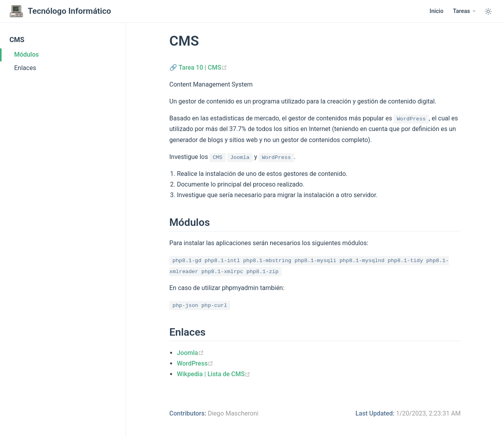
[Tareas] (464, 11)
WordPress (195, 363)
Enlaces (25, 68)
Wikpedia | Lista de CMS (214, 374)
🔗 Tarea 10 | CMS (198, 67)
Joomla (190, 353)
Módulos (26, 54)
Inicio (436, 11)
